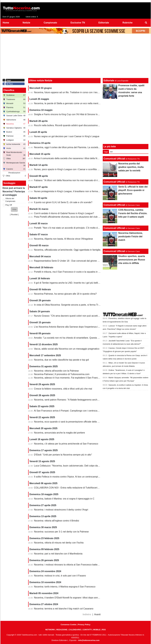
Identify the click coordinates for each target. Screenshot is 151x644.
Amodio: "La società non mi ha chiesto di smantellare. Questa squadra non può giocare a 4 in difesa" (85, 338)
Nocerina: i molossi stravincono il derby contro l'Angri (61, 510)
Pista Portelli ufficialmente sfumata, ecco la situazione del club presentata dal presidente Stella (82, 217)
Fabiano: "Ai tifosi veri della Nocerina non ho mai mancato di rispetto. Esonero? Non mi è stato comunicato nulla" (92, 180)
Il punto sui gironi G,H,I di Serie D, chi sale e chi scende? (63, 202)
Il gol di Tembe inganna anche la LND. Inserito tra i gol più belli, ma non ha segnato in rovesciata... (84, 283)
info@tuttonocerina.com (89, 640)
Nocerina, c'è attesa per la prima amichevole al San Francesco (66, 444)
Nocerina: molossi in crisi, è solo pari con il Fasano (60, 576)
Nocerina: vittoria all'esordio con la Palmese (56, 371)
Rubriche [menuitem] (128, 23)
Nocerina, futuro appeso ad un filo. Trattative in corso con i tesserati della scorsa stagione (80, 92)
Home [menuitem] (6, 23)
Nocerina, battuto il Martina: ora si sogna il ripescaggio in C (64, 499)
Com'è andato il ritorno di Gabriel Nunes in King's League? (64, 213)
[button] (14, 209)
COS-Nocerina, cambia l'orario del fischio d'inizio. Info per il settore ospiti (133, 213)
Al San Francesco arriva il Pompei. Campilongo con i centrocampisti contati (72, 411)
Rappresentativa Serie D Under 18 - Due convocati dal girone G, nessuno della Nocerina (79, 261)
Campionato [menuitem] (50, 23)
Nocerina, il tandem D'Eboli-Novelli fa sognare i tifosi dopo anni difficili (70, 598)
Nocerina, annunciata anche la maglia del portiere (59, 433)
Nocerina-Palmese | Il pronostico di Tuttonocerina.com (62, 374)
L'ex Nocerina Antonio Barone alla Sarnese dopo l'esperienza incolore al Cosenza (76, 327)
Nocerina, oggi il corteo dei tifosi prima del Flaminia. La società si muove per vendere (77, 147)
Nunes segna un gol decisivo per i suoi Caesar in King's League (67, 136)
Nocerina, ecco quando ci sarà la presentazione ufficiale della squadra (70, 422)
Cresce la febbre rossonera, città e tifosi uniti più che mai (63, 389)
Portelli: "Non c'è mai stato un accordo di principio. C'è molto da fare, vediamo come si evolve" (82, 228)
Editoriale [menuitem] (104, 23)
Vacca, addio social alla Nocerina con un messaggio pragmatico (67, 349)
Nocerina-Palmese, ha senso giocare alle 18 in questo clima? (65, 294)
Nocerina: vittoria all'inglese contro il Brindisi (56, 521)
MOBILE (97, 630)
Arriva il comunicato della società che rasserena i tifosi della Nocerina (69, 158)
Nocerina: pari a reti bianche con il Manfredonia (58, 554)
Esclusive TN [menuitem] (78, 23)
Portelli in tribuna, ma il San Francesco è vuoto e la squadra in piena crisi (71, 272)
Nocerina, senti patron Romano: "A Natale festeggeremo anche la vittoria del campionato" (80, 400)
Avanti (97, 614)
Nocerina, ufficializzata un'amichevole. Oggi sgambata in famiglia (67, 250)
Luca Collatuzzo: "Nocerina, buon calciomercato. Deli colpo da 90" (68, 466)
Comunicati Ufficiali (114, 159)
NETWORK (50, 630)
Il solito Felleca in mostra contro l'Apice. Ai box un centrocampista (67, 477)
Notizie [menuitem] (26, 23)
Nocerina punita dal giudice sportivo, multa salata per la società (131, 167)
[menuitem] (146, 23)
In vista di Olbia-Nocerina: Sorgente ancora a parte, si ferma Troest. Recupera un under (79, 305)
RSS (104, 630)
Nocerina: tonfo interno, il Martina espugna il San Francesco (65, 587)
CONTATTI (87, 630)
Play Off (9, 205)
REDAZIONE (62, 630)
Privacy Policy (84, 625)
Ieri (111, 152)
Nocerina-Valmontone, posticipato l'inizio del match (131, 236)
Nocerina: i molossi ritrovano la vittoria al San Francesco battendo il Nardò (72, 565)
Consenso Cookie (68, 625)
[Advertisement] (76, 57)
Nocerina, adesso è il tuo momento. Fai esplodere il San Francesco (68, 378)
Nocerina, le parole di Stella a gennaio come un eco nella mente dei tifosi (71, 103)
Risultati (14, 214)
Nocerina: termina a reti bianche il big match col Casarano (64, 609)
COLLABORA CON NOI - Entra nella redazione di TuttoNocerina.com (69, 488)
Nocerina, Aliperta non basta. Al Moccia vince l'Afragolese (63, 239)
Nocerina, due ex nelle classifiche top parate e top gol (61, 360)
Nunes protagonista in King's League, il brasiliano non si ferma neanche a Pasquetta (77, 191)
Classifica (9, 90)
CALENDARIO (75, 630)
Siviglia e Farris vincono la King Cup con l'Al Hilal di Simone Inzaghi (69, 114)
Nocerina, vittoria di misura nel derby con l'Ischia (59, 543)
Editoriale (109, 81)
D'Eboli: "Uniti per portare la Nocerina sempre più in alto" (63, 455)
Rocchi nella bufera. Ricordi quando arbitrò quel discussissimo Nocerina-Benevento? (77, 125)
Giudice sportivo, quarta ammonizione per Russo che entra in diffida (132, 260)
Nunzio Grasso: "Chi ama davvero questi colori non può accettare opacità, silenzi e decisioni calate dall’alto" (89, 316)
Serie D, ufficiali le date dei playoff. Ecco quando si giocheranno (133, 190)
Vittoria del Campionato (10, 200)
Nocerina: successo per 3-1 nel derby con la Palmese (61, 532)
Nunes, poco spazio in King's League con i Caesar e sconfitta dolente (69, 169)
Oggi (106, 152)
